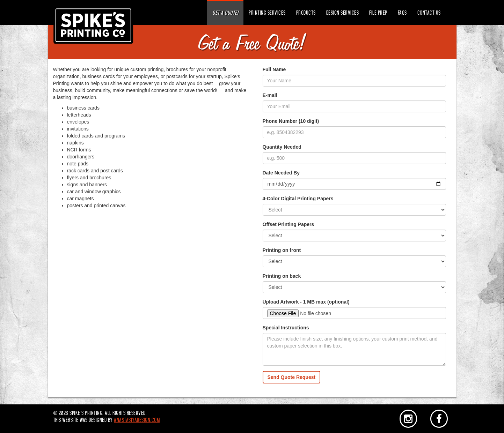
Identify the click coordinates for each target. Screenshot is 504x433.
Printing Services (267, 13)
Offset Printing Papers (288, 224)
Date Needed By (281, 173)
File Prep (378, 13)
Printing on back (282, 276)
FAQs (402, 13)
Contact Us (429, 13)
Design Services (343, 13)
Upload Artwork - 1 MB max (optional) (306, 302)
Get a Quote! (225, 13)
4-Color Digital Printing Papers (298, 199)
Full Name (274, 69)
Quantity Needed (282, 147)
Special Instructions (286, 328)
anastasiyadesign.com (137, 420)
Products (306, 13)
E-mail (270, 95)
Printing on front (282, 250)
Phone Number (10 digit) (291, 121)
